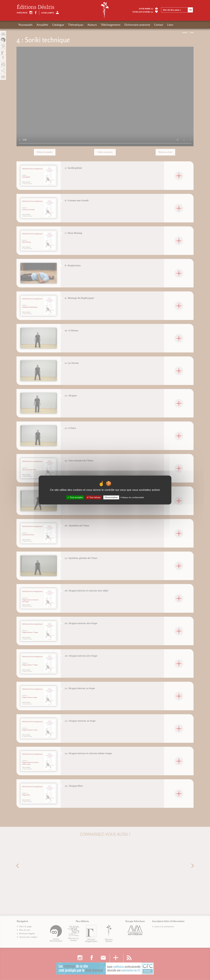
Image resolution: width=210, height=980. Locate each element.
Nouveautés (26, 25)
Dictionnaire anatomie (137, 25)
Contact (159, 25)
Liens (170, 25)
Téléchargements (111, 25)
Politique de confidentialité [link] (132, 497)
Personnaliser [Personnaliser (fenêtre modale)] (111, 497)
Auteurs (92, 25)
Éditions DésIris (36, 7)
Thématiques (76, 25)
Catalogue (58, 25)
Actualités (42, 25)
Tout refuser (94, 497)
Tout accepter (75, 497)
